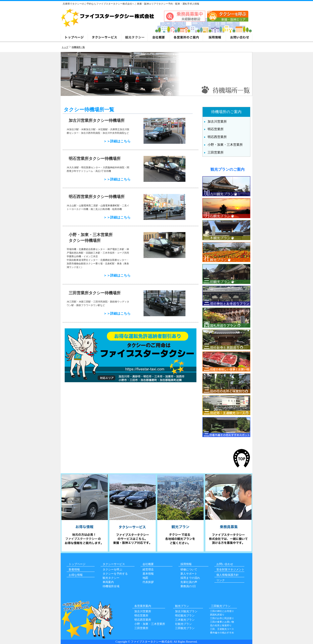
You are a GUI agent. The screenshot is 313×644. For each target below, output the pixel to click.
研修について (189, 570)
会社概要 (148, 564)
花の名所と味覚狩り (221, 625)
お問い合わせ (225, 564)
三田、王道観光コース (222, 629)
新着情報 (74, 570)
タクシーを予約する (115, 574)
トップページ (77, 564)
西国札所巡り (217, 615)
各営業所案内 (143, 606)
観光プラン (182, 606)
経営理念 (148, 570)
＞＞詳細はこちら (117, 141)
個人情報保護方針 (228, 575)
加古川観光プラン (186, 611)
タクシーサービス (114, 564)
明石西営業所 (217, 137)
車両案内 (108, 582)
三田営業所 (216, 152)
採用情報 (186, 564)
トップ (65, 47)
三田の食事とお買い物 (222, 622)
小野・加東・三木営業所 (225, 145)
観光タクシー (111, 578)
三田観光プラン (185, 628)
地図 (145, 578)
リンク (221, 580)
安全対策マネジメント (230, 570)
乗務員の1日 (188, 586)
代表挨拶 (148, 582)
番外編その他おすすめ (222, 633)
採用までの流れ (190, 578)
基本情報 (148, 574)
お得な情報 (76, 575)
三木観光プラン (185, 620)
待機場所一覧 (78, 47)
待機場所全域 (111, 586)
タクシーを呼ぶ (112, 570)
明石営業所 (216, 129)
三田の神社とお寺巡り (222, 611)
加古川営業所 (217, 122)
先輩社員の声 (189, 582)
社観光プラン (183, 624)
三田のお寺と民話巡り (222, 618)
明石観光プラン (185, 616)
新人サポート (189, 574)
